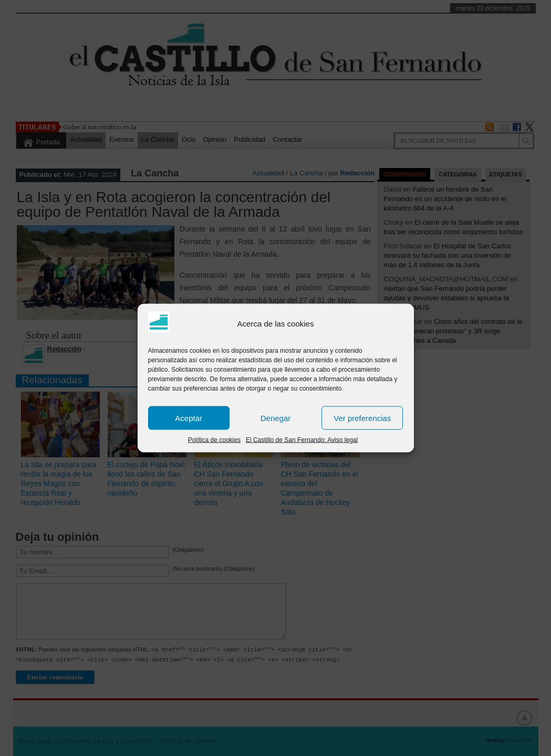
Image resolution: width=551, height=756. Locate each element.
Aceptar (189, 418)
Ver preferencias (362, 418)
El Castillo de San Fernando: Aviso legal (302, 440)
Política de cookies (214, 440)
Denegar (276, 418)
